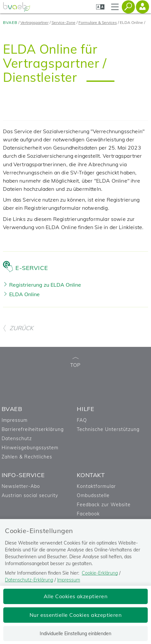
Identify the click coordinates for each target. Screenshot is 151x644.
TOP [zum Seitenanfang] (75, 363)
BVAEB (10, 22)
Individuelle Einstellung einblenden (75, 634)
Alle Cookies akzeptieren (76, 596)
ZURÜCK (18, 328)
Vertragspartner (34, 22)
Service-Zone (64, 22)
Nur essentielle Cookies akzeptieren (76, 615)
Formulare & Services (98, 22)
